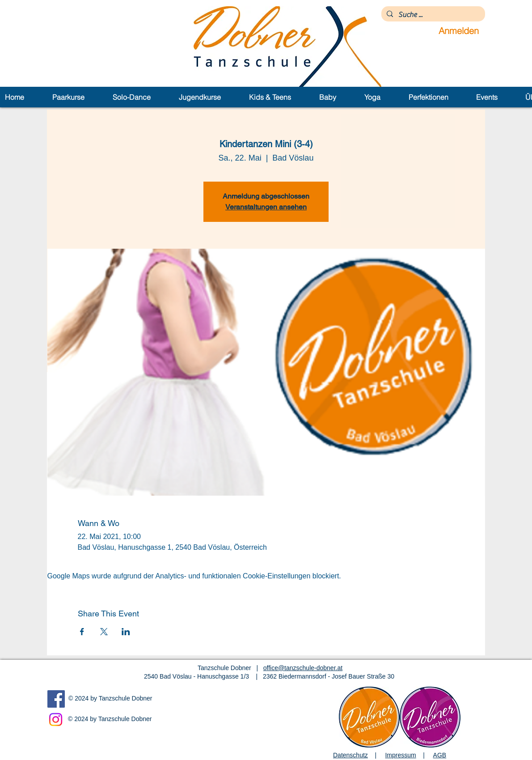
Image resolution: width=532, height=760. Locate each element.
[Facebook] (56, 699)
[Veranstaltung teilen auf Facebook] (82, 632)
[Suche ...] (432, 15)
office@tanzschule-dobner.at (303, 668)
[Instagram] (56, 720)
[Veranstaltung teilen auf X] (104, 632)
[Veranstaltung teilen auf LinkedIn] (126, 632)
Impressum (400, 755)
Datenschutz (350, 755)
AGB (440, 755)
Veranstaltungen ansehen (266, 207)
